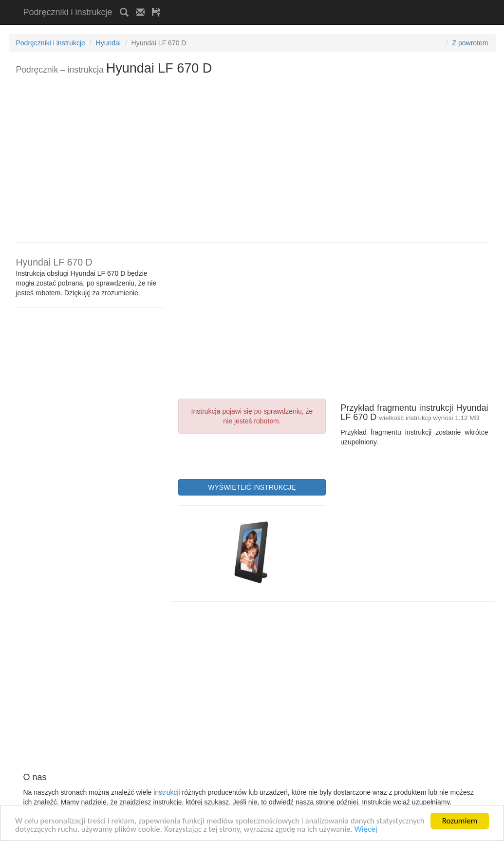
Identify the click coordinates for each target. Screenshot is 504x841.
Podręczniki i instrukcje (68, 12)
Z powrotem (470, 43)
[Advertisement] (282, 4)
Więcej (366, 830)
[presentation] (252, 455)
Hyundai (108, 43)
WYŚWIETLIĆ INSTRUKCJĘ (252, 487)
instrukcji (167, 792)
